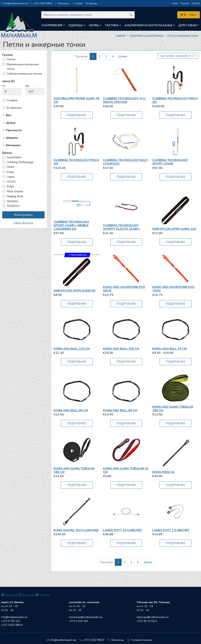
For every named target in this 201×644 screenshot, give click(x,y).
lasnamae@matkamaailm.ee (86, 617)
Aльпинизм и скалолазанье (146, 35)
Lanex (11, 177)
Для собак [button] (187, 25)
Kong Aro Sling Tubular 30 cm (126, 470)
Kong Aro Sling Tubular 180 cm (74, 470)
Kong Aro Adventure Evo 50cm (124, 289)
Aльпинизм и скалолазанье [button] (148, 25)
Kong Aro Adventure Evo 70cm (173, 289)
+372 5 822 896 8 (41, 3)
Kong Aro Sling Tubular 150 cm (173, 409)
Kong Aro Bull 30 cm (169, 349)
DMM (10, 167)
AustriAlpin (14, 157)
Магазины (62, 3)
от (4, 86)
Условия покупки (140, 640)
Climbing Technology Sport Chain (170, 162)
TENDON (13, 206)
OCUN (11, 182)
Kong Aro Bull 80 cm (120, 410)
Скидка (12, 100)
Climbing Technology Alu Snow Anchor (124, 100)
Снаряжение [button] (52, 25)
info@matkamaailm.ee (14, 3)
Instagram (27, 595)
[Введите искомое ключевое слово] (88, 15)
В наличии (14, 108)
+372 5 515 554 (78, 621)
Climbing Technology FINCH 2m (175, 100)
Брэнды (92, 3)
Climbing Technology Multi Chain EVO (125, 162)
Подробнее (77, 115)
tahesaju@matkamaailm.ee (153, 617)
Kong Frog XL (164, 472)
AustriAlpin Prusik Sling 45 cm (77, 100)
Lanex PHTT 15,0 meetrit (123, 530)
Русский (185, 3)
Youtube (43, 595)
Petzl (10, 187)
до (27, 86)
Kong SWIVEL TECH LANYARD (76, 530)
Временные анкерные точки (23, 67)
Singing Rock (15, 196)
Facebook (9, 595)
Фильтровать (24, 215)
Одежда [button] (76, 25)
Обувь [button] (94, 25)
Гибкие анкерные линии (24, 74)
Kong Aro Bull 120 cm (72, 349)
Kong (10, 172)
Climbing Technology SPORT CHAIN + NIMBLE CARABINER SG (71, 225)
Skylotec (12, 201)
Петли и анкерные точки (183, 35)
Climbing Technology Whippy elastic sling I (121, 227)
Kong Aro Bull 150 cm (121, 349)
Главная (121, 35)
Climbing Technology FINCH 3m (76, 162)
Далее (123, 56)
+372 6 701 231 (11, 621)
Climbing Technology (20, 162)
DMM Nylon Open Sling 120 (174, 229)
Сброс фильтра (23, 223)
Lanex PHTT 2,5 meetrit (171, 530)
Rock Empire (15, 191)
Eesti (175, 3)
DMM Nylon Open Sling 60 (74, 291)
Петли (11, 59)
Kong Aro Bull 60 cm (71, 410)
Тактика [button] (112, 25)
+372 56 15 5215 (147, 621)
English (196, 3)
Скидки (77, 3)
